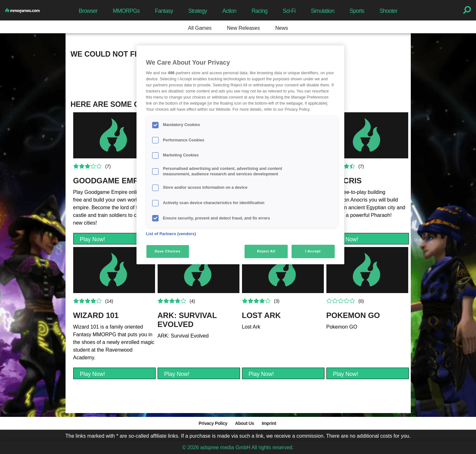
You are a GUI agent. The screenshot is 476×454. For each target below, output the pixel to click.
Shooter (388, 11)
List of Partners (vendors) (171, 234)
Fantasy (164, 11)
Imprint (269, 423)
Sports (357, 11)
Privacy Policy (213, 423)
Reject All (266, 251)
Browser (88, 11)
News (282, 28)
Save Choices (168, 251)
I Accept (313, 251)
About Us (244, 423)
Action (229, 11)
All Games (200, 28)
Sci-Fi (289, 11)
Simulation (322, 11)
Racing (260, 11)
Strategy (198, 11)
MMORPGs (126, 11)
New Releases (243, 28)
